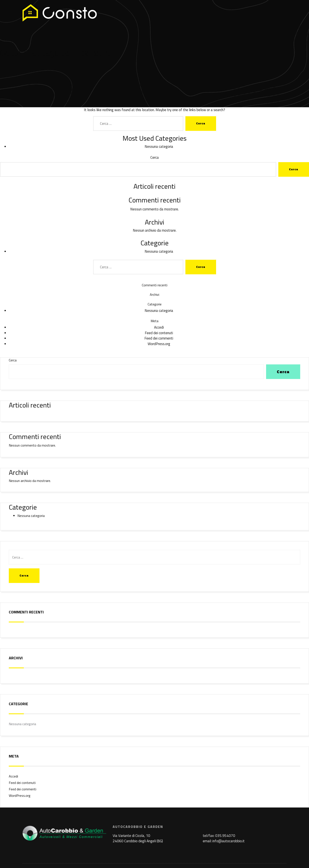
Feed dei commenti (159, 338)
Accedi (159, 327)
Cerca (155, 158)
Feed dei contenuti (159, 333)
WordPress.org (159, 344)
